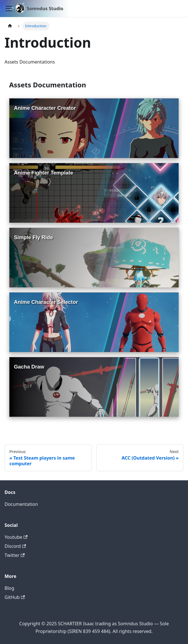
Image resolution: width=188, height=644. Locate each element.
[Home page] (10, 26)
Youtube (16, 537)
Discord (15, 546)
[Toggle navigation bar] (9, 9)
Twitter (15, 555)
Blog (9, 588)
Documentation (21, 504)
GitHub (15, 597)
